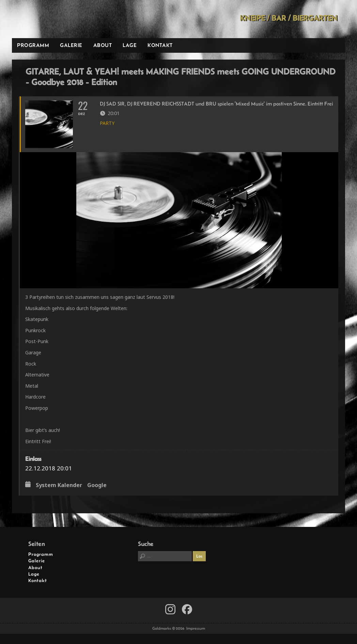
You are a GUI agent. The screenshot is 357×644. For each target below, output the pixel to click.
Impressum (196, 628)
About (103, 45)
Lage (130, 45)
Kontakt (160, 45)
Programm (33, 45)
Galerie (71, 45)
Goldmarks (61, 19)
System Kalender (59, 485)
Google (97, 485)
